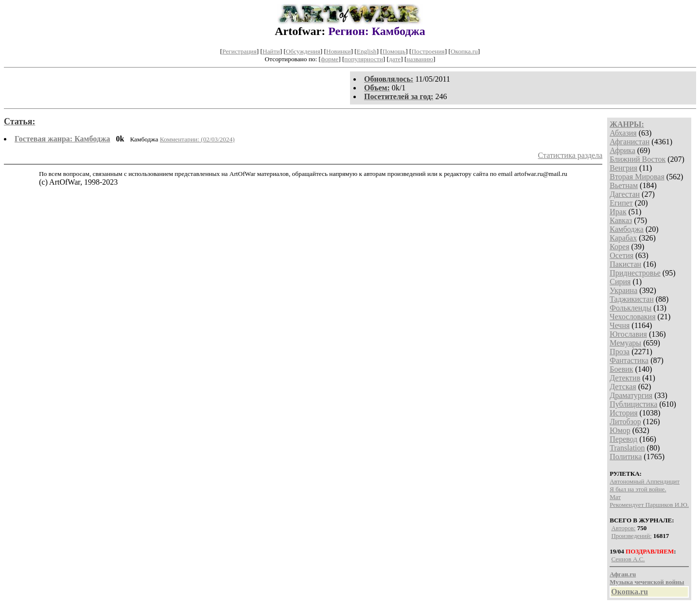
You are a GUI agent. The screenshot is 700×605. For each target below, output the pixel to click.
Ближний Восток (638, 159)
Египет (621, 203)
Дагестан (625, 194)
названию (420, 59)
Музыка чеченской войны (647, 582)
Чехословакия (632, 317)
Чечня (620, 325)
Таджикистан (632, 299)
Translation (627, 448)
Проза (620, 352)
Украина (623, 290)
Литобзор (625, 422)
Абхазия (623, 133)
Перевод (623, 439)
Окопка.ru (464, 51)
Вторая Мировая (637, 177)
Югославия (628, 334)
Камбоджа (627, 229)
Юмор (620, 430)
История (623, 413)
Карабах (623, 238)
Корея (619, 247)
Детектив (625, 378)
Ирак (618, 212)
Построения (428, 51)
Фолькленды (630, 308)
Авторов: (623, 528)
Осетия (621, 255)
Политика (626, 457)
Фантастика (629, 360)
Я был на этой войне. (638, 489)
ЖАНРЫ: (627, 124)
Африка (622, 150)
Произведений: (631, 536)
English (367, 51)
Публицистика (633, 404)
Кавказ (621, 220)
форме (330, 59)
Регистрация (239, 51)
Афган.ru (623, 574)
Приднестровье (635, 273)
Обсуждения (303, 51)
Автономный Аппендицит (645, 481)
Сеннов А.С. (628, 559)
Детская (623, 387)
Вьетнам (624, 185)
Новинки (338, 51)
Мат (615, 497)
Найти (271, 51)
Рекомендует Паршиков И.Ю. (649, 505)
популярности (363, 59)
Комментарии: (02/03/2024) (197, 139)
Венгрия (623, 168)
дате (395, 59)
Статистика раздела (570, 155)
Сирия (620, 282)
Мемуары (625, 343)
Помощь (394, 51)
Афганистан (630, 142)
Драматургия (631, 395)
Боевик (621, 369)
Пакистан (625, 264)
